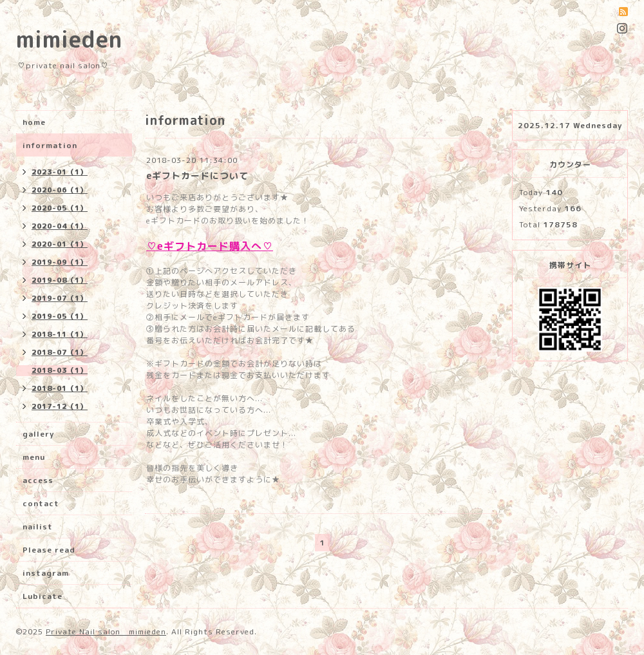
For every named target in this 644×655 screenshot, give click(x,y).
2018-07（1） (60, 352)
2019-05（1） (60, 316)
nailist (38, 527)
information (50, 145)
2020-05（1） (60, 208)
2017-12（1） (60, 406)
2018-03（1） (60, 370)
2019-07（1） (60, 298)
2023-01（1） (60, 172)
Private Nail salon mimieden (106, 631)
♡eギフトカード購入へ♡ (210, 246)
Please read (49, 550)
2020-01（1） (60, 244)
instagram (46, 573)
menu (34, 457)
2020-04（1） (60, 226)
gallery (38, 434)
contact (41, 503)
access (38, 480)
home (34, 122)
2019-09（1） (60, 262)
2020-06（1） (60, 190)
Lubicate (43, 596)
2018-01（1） (60, 388)
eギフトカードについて (197, 176)
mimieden (69, 39)
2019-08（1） (60, 280)
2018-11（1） (60, 334)
